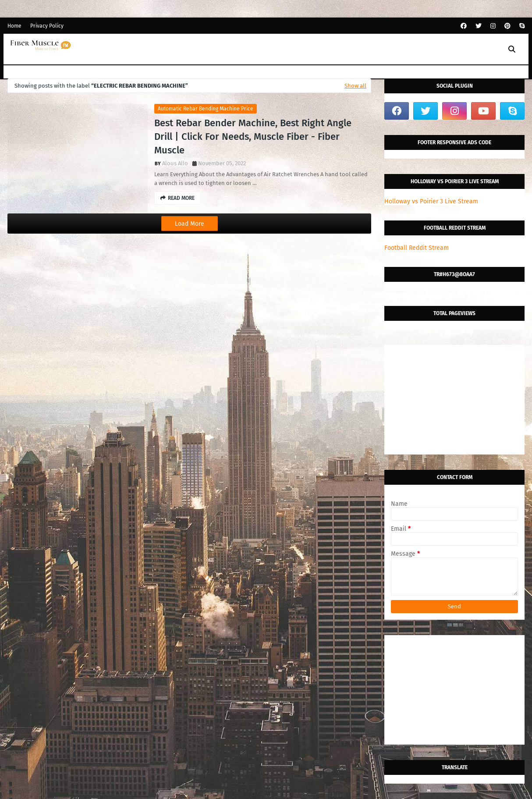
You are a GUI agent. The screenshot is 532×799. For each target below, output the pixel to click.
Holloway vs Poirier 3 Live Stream (431, 201)
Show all (355, 86)
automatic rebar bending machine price (206, 109)
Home (14, 26)
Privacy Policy (47, 26)
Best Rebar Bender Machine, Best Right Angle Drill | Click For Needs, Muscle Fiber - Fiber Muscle (253, 137)
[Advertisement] (454, 400)
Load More (190, 224)
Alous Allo (175, 163)
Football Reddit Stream (417, 248)
